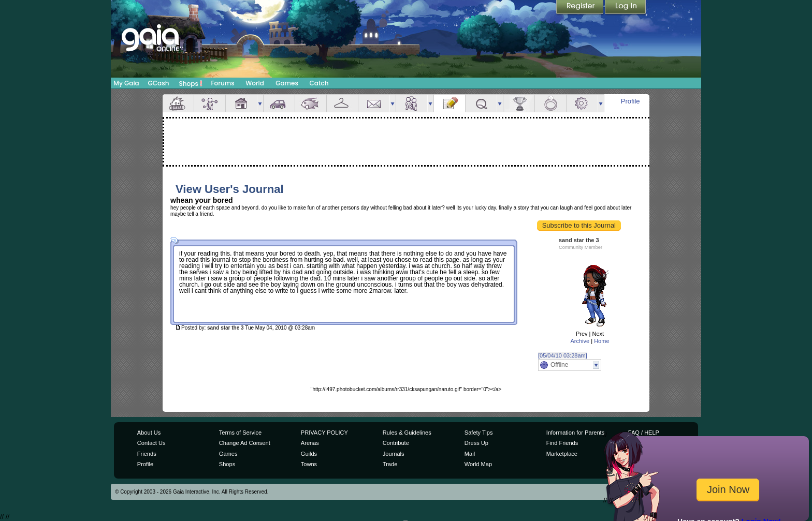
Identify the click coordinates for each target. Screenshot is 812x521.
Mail (374, 103)
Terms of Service (240, 433)
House (241, 103)
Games (287, 83)
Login (626, 8)
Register (581, 8)
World (255, 83)
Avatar (210, 103)
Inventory (342, 103)
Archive (580, 341)
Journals (394, 454)
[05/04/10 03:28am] (563, 355)
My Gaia (126, 83)
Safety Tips (479, 433)
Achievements (519, 103)
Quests (481, 103)
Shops (191, 83)
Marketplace (562, 454)
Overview (178, 103)
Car (279, 103)
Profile (630, 101)
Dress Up (476, 443)
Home (601, 341)
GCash (159, 83)
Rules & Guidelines (407, 433)
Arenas (310, 443)
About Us (149, 433)
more (260, 103)
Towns (309, 464)
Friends (412, 103)
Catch (319, 83)
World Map (478, 464)
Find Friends (562, 443)
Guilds (309, 454)
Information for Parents (575, 433)
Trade (390, 464)
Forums (222, 83)
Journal (450, 103)
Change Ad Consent (245, 443)
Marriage (550, 103)
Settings (582, 103)
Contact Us (151, 443)
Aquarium (311, 103)
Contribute (396, 443)
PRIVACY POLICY (324, 433)
